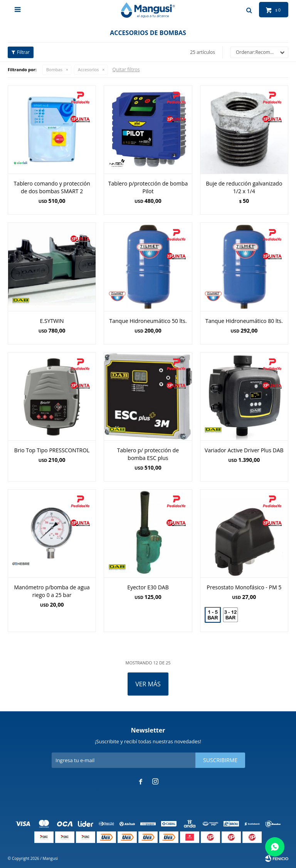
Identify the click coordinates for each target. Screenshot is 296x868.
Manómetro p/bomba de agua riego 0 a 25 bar (52, 591)
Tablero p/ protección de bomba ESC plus (148, 454)
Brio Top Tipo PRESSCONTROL (52, 450)
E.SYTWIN (52, 321)
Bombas (54, 69)
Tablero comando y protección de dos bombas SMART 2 (52, 187)
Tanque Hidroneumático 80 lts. (244, 321)
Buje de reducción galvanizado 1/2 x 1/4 (244, 187)
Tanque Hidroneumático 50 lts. (148, 321)
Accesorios (88, 69)
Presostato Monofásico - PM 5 (244, 587)
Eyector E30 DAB (148, 587)
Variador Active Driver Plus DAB (244, 450)
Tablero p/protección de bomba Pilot (148, 187)
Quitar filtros (126, 69)
